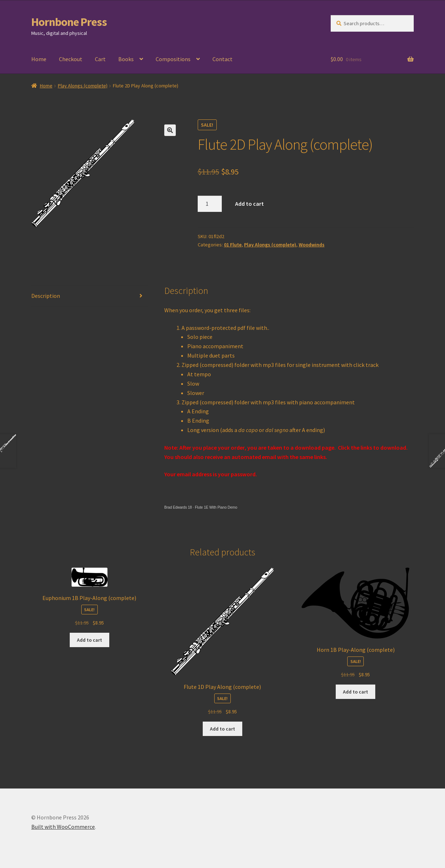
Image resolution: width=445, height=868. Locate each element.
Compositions (173, 59)
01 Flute (233, 245)
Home (39, 59)
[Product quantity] (210, 204)
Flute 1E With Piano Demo (216, 507)
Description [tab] (46, 296)
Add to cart (249, 204)
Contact (222, 59)
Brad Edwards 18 (178, 507)
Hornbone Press (69, 22)
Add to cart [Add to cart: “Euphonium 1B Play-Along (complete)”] (90, 640)
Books (126, 59)
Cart (100, 59)
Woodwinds (312, 245)
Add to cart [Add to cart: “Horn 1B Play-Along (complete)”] (355, 692)
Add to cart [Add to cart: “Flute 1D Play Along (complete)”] (222, 729)
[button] (170, 130)
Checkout (71, 59)
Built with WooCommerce (63, 827)
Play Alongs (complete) (83, 86)
